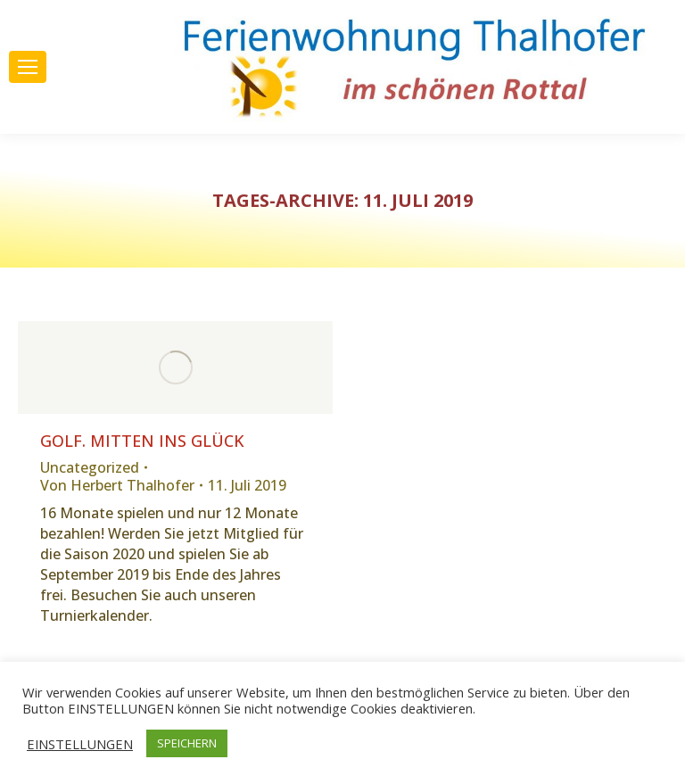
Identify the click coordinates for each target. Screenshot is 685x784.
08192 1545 (94, 38)
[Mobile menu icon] (28, 67)
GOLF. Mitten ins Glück (142, 441)
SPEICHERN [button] (187, 743)
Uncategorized (90, 467)
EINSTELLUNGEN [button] (80, 744)
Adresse (101, 105)
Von (117, 485)
